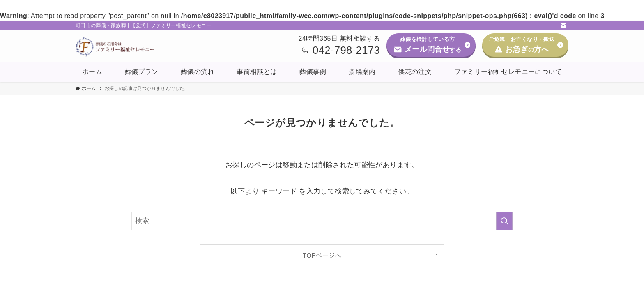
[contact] (563, 25)
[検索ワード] (322, 221)
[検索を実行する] (504, 221)
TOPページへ (322, 255)
